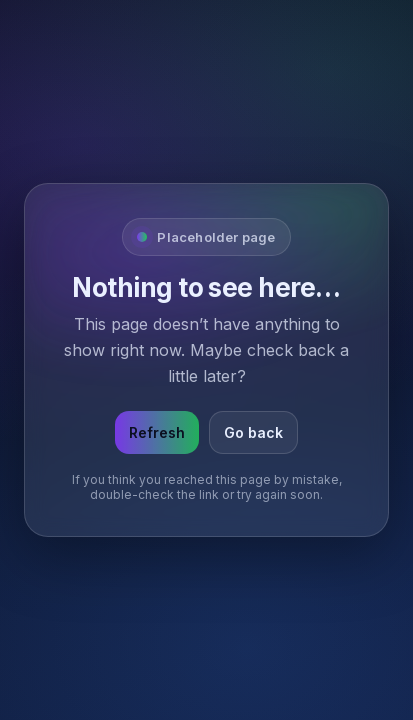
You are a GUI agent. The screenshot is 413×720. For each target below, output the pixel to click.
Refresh (157, 432)
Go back (253, 432)
